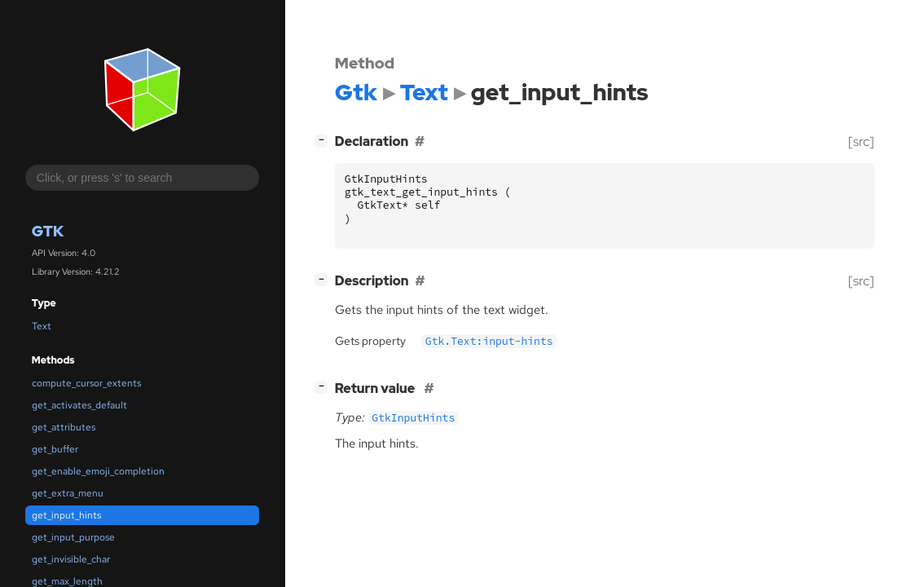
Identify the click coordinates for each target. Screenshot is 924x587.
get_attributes (64, 427)
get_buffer (55, 449)
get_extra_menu (68, 493)
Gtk (48, 231)
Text (42, 326)
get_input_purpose (73, 537)
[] (324, 140)
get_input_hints (66, 515)
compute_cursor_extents (86, 383)
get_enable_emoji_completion (98, 471)
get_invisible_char (71, 559)
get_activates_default (79, 405)
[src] (861, 141)
